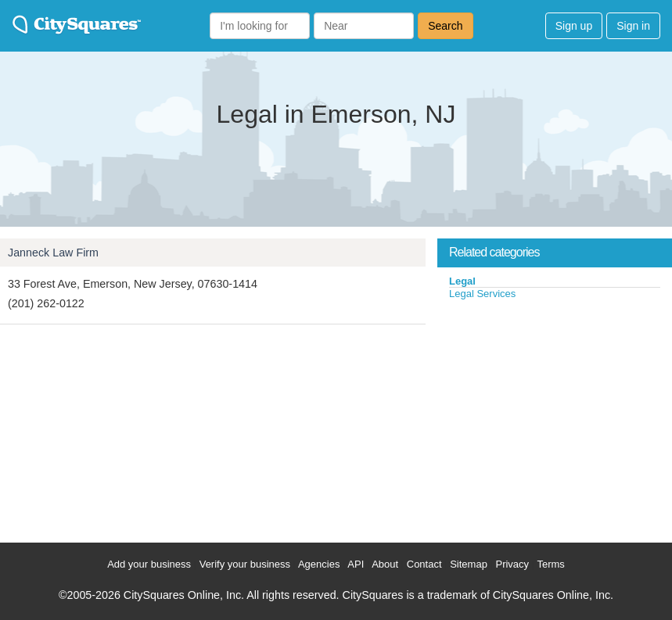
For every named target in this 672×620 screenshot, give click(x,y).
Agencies (319, 564)
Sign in (633, 26)
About (385, 564)
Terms (550, 564)
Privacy (512, 564)
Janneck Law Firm (53, 253)
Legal (462, 281)
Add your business (149, 564)
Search (445, 26)
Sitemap (469, 564)
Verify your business (245, 564)
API (356, 564)
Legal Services (482, 294)
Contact (424, 564)
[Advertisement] (555, 418)
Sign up (574, 26)
